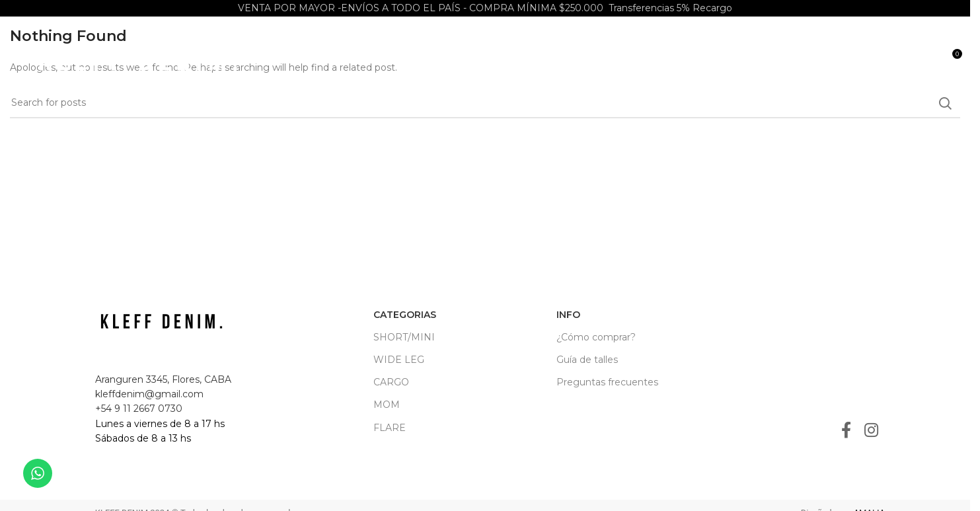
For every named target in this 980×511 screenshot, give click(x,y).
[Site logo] (138, 59)
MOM (387, 405)
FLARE (390, 428)
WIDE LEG (399, 360)
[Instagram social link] (871, 431)
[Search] (923, 59)
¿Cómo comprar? (596, 337)
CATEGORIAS (405, 315)
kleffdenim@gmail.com (149, 394)
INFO (568, 315)
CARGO (391, 382)
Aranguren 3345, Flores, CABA (163, 379)
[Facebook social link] (846, 431)
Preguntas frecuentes (607, 382)
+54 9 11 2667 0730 (139, 409)
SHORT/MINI (404, 337)
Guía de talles (587, 360)
